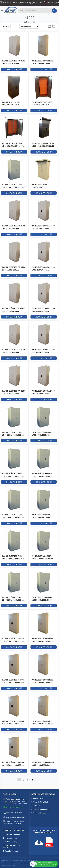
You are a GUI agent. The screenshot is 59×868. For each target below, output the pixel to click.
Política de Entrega (11, 842)
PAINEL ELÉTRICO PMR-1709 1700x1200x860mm (43, 475)
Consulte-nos (14, 69)
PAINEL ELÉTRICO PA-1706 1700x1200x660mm (14, 268)
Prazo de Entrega (38, 813)
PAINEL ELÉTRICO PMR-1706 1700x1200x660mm (13, 475)
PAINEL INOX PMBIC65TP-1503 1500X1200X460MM (43, 145)
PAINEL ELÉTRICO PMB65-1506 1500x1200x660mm (13, 640)
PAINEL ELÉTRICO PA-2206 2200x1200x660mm (14, 392)
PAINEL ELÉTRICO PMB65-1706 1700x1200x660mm (43, 681)
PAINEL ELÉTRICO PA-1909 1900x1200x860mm (14, 351)
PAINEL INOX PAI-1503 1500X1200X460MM (12, 103)
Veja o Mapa (22, 803)
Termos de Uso (38, 798)
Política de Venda (10, 838)
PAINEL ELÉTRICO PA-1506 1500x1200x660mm (14, 227)
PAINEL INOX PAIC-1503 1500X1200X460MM (42, 103)
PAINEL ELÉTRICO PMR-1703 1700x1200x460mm (43, 434)
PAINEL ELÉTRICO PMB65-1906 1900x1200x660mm (13, 764)
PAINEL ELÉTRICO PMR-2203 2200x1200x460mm (43, 557)
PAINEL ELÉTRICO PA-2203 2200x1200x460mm (43, 351)
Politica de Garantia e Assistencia (12, 846)
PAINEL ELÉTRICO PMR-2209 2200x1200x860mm (43, 599)
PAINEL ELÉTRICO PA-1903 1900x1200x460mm (14, 310)
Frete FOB (36, 806)
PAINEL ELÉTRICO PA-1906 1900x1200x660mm (43, 310)
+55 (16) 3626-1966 (13, 813)
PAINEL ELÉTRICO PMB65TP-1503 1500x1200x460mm (40, 186)
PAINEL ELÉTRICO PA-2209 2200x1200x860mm (43, 392)
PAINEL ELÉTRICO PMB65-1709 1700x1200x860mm (13, 722)
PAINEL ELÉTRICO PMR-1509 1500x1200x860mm (13, 434)
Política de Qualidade (11, 834)
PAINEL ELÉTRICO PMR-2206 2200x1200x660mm (13, 599)
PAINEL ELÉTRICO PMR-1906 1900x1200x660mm (43, 516)
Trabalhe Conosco (10, 851)
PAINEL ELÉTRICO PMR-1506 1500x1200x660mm (13, 186)
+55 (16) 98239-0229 (13, 807)
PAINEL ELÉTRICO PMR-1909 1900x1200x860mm (13, 557)
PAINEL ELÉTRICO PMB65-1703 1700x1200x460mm (13, 681)
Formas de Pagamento (41, 809)
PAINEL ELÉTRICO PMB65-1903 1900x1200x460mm (43, 722)
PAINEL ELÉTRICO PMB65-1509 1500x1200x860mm (43, 640)
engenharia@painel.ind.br (14, 818)
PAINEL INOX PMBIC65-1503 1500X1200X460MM (13, 145)
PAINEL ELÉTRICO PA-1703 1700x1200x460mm (43, 227)
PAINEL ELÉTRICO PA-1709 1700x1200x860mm (43, 268)
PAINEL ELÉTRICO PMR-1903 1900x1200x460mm (13, 516)
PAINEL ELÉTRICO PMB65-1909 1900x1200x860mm (43, 764)
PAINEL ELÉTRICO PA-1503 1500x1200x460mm (14, 62)
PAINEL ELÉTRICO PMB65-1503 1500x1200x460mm (43, 62)
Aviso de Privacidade (40, 802)
